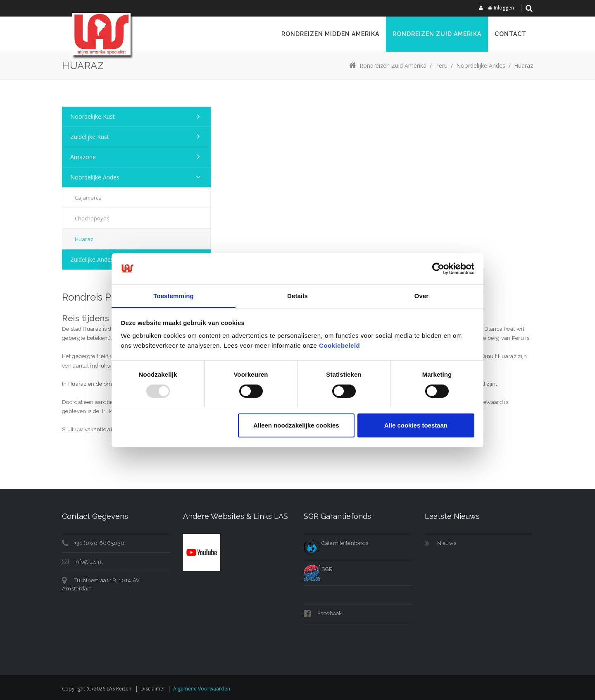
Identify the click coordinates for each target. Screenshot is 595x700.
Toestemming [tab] (174, 296)
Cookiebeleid (339, 346)
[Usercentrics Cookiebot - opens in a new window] (438, 268)
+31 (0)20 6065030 (99, 543)
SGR (318, 569)
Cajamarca (88, 198)
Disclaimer (153, 689)
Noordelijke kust (93, 116)
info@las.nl (89, 562)
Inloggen (504, 8)
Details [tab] (297, 296)
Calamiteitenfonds (336, 543)
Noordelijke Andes (95, 177)
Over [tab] (422, 296)
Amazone (83, 157)
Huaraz (84, 239)
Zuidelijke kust (90, 137)
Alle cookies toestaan (416, 426)
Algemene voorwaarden (202, 689)
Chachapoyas (92, 218)
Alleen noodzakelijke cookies (296, 426)
